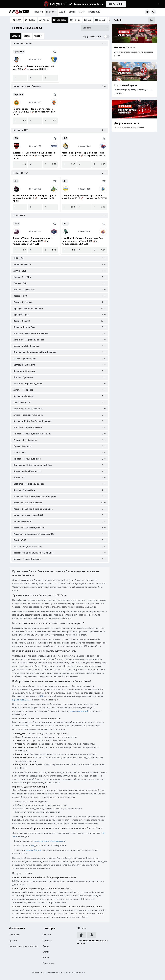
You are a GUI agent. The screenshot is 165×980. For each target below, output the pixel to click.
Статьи (72, 12)
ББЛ (16, 181)
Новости (39, 12)
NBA (42, 696)
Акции (62, 12)
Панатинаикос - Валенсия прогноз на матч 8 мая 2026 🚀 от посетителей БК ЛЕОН (34, 112)
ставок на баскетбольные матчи (49, 841)
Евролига (18, 94)
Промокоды (94, 12)
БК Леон (82, 928)
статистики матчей (79, 711)
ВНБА (17, 224)
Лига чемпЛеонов (125, 48)
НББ (16, 138)
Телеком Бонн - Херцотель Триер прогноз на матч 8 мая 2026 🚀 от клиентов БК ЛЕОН (35, 198)
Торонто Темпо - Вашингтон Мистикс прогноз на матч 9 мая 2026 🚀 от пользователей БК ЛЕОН (33, 241)
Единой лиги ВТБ (21, 700)
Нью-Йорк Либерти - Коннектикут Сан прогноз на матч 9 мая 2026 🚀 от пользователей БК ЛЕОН (82, 241)
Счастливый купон (125, 85)
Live (32, 846)
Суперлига (19, 52)
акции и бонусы (33, 850)
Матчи (82, 12)
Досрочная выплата (127, 123)
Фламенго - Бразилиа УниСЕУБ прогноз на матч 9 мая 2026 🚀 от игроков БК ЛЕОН (34, 156)
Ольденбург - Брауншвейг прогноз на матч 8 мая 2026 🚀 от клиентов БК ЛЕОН (84, 197)
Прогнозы (51, 12)
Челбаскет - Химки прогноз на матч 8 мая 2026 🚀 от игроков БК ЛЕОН (33, 68)
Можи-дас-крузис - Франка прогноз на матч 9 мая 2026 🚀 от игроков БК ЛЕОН (83, 154)
